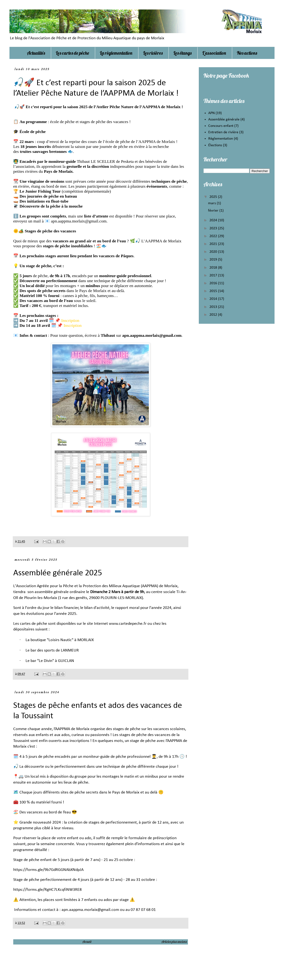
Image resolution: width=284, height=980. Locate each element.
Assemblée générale (224, 120)
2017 (214, 275)
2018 (214, 268)
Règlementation (221, 139)
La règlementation (116, 53)
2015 (214, 291)
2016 (214, 283)
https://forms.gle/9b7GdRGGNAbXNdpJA (48, 870)
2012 (214, 315)
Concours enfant (221, 126)
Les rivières (153, 53)
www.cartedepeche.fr (128, 624)
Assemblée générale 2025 (58, 573)
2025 (214, 197)
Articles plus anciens (174, 942)
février (214, 211)
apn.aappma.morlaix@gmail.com (79, 221)
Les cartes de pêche (72, 53)
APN (211, 113)
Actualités (36, 53)
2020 (214, 252)
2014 (214, 299)
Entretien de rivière (223, 132)
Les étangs (182, 53)
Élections (215, 145)
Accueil (87, 942)
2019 (214, 260)
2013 (214, 307)
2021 (214, 244)
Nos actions (247, 53)
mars (212, 203)
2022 (214, 236)
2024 (214, 220)
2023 (214, 228)
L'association (214, 53)
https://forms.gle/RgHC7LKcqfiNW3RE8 (48, 890)
